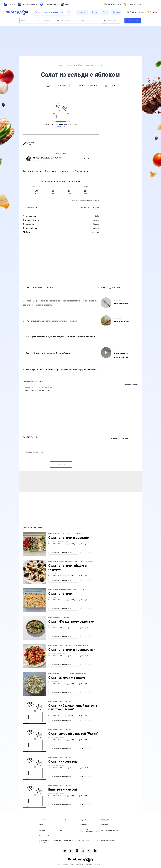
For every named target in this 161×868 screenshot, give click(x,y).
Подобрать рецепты (133, 21)
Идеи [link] (41, 825)
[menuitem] (9, 4)
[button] (115, 288)
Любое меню (90, 21)
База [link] (62, 825)
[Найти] (69, 12)
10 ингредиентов (57, 656)
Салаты (30, 21)
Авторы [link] (63, 820)
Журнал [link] (42, 830)
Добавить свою (61, 126)
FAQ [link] (61, 830)
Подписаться (87, 159)
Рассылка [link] (105, 820)
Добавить (133, 4)
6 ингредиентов (56, 715)
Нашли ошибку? (131, 385)
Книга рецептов (113, 4)
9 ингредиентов (56, 544)
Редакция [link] (84, 820)
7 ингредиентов (56, 684)
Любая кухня (70, 21)
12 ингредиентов (57, 628)
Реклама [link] (84, 825)
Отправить (61, 465)
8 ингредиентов (56, 576)
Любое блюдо (50, 21)
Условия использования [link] (111, 825)
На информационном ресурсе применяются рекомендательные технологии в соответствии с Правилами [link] (77, 841)
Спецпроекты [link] (44, 836)
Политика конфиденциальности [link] (90, 830)
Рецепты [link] (42, 820)
